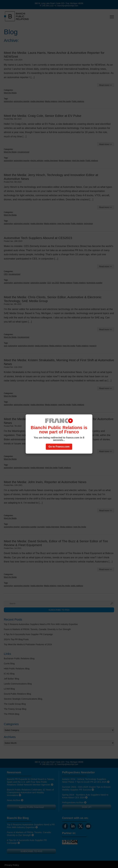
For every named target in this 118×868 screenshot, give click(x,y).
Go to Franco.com (59, 447)
